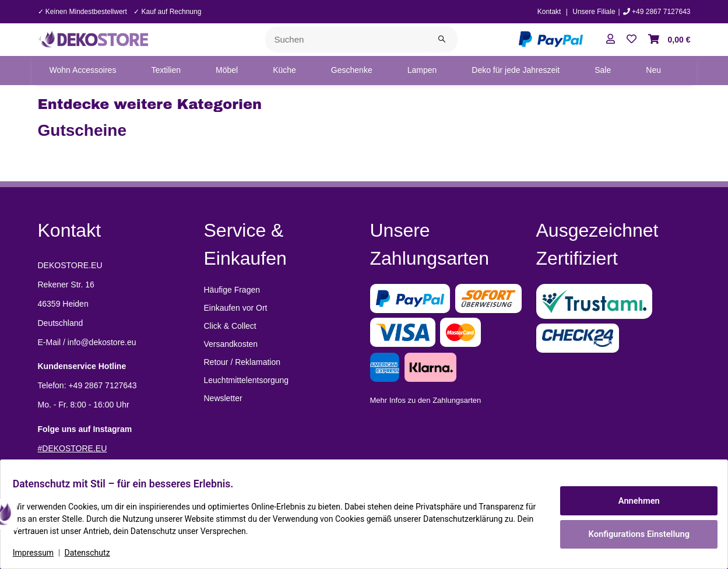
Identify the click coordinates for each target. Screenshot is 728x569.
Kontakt (549, 12)
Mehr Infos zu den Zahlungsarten (426, 400)
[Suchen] (346, 39)
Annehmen (632, 502)
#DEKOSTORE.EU (73, 448)
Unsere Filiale (594, 12)
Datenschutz (94, 553)
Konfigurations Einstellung (632, 532)
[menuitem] (83, 71)
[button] (611, 40)
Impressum (40, 553)
